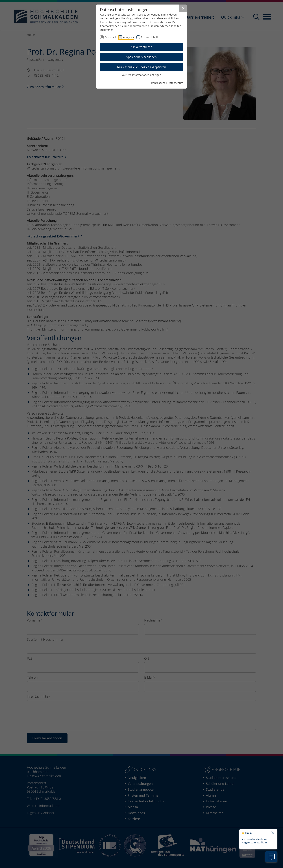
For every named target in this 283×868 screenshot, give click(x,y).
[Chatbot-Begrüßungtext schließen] (273, 833)
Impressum (158, 83)
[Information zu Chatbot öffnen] (271, 857)
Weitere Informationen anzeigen (142, 75)
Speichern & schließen (141, 57)
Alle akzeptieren (141, 47)
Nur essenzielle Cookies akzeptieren (142, 67)
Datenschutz (175, 83)
